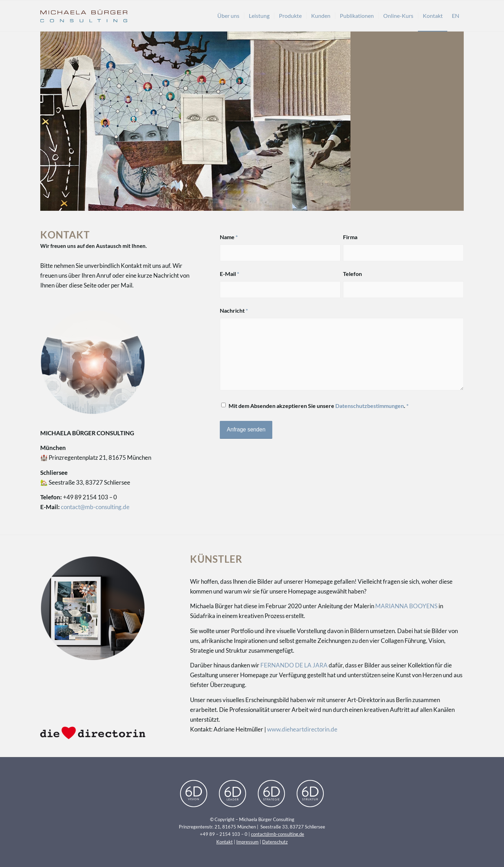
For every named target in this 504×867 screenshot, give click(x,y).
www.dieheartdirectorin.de (302, 729)
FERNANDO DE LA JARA (294, 665)
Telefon (352, 274)
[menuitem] (228, 16)
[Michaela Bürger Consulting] (84, 16)
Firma (350, 237)
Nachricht (234, 311)
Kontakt (225, 842)
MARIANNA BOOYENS (406, 606)
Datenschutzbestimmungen (370, 406)
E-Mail (229, 274)
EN (456, 16)
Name (229, 237)
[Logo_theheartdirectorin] (93, 733)
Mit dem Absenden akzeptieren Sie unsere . (318, 406)
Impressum (247, 842)
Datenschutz (275, 842)
